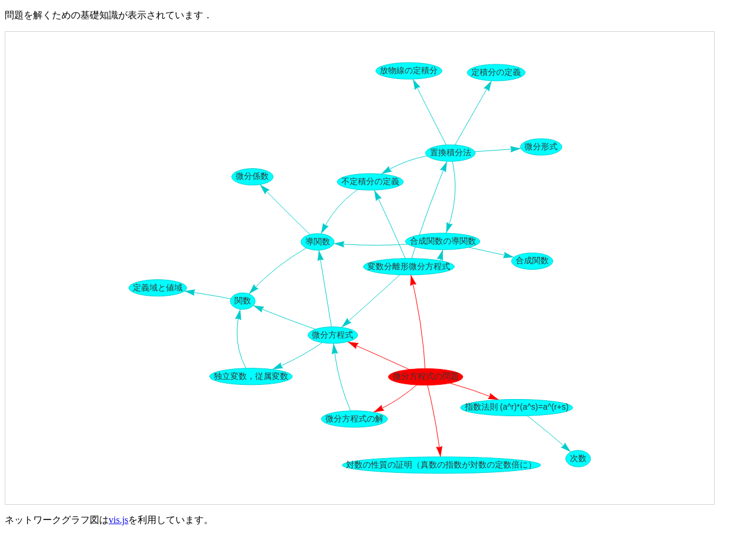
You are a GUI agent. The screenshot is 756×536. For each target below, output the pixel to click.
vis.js (118, 520)
